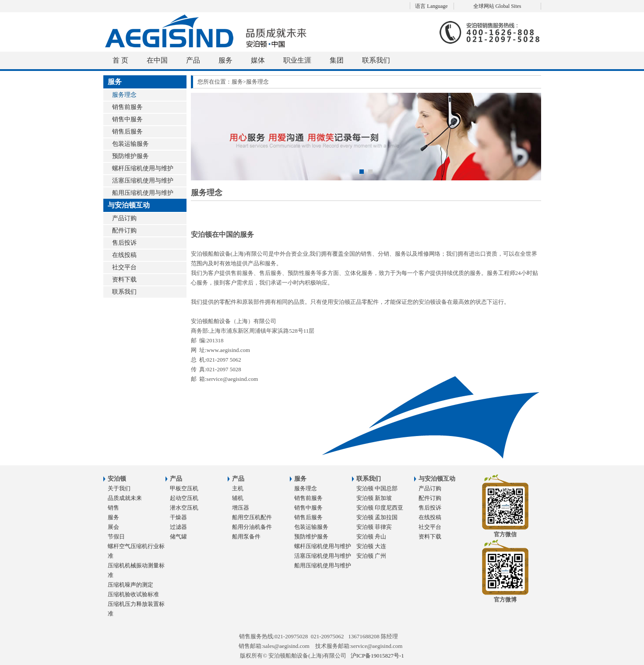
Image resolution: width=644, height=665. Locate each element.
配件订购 (124, 230)
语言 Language (431, 6)
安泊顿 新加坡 (374, 498)
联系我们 (376, 60)
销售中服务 (127, 119)
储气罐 (178, 537)
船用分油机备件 (252, 527)
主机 (238, 488)
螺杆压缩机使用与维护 (143, 168)
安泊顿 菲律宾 (374, 527)
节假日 (116, 537)
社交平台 (124, 267)
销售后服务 (127, 132)
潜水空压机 (184, 508)
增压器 (241, 508)
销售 (113, 508)
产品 (193, 60)
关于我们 (119, 488)
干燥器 (178, 517)
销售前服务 (127, 107)
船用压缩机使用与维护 (143, 193)
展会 (113, 527)
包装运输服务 (130, 144)
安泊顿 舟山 (371, 537)
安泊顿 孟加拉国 (377, 517)
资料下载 (124, 280)
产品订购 (124, 218)
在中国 (157, 60)
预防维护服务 (130, 156)
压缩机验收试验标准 (133, 594)
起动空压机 (184, 498)
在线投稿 (124, 255)
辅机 (238, 498)
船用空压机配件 (252, 517)
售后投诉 (124, 243)
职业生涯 (297, 60)
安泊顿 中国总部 (377, 488)
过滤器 (178, 527)
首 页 (120, 60)
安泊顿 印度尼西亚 (380, 508)
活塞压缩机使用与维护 (143, 181)
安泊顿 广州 (371, 556)
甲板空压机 (184, 488)
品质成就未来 (125, 498)
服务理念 (124, 95)
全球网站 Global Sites (497, 6)
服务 (225, 60)
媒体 (258, 60)
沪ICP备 (377, 656)
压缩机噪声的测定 (130, 585)
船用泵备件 (246, 537)
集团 (337, 60)
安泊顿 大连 (371, 546)
